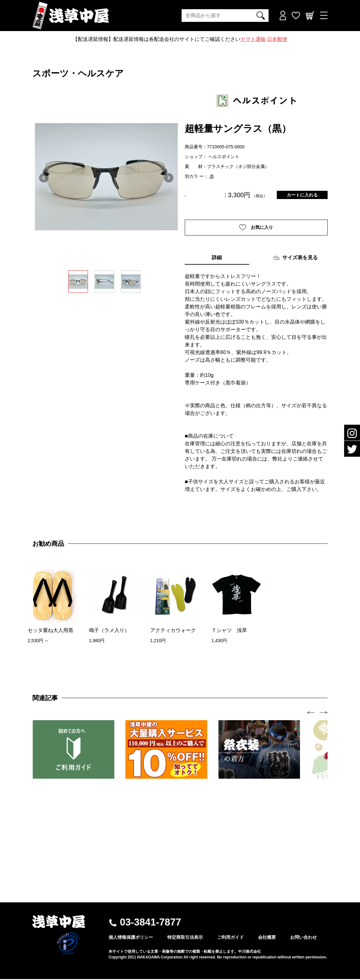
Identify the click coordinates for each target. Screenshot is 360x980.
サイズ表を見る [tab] (295, 259)
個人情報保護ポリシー (131, 938)
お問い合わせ (303, 938)
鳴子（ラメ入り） (109, 631)
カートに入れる (302, 195)
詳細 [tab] (217, 258)
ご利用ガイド (230, 938)
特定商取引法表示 (185, 938)
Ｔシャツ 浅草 (229, 631)
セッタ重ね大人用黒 (50, 631)
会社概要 (267, 938)
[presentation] (311, 713)
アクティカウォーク (173, 631)
